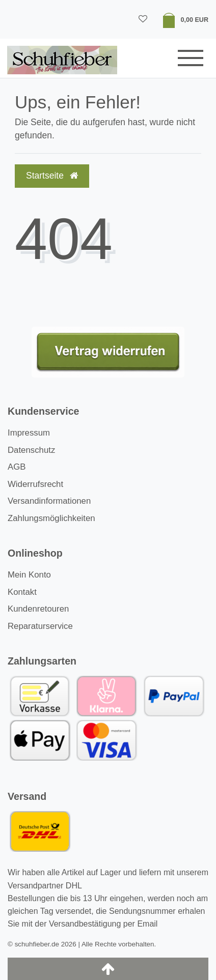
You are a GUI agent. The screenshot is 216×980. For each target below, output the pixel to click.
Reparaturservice (40, 626)
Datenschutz (31, 450)
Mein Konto (29, 575)
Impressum (29, 433)
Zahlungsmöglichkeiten (51, 518)
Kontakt (22, 592)
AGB (17, 467)
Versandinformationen (49, 501)
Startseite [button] (52, 176)
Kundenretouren (38, 609)
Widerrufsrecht (35, 484)
